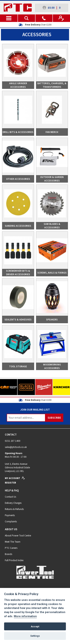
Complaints (11, 521)
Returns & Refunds (14, 509)
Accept (35, 626)
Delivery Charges (13, 503)
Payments (10, 515)
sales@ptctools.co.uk (16, 447)
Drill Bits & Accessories (18, 132)
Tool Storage (18, 366)
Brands (8, 554)
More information (25, 616)
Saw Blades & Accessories (52, 226)
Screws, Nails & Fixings (52, 273)
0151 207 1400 (13, 441)
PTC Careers (11, 548)
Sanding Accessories (18, 226)
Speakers (52, 320)
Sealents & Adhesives (18, 320)
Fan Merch (52, 132)
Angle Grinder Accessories (18, 85)
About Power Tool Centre (18, 536)
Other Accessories (18, 179)
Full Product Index (14, 560)
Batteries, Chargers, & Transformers (52, 85)
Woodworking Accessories (52, 366)
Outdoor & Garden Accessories (52, 179)
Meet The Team (13, 542)
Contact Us (10, 497)
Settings (35, 636)
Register (10, 483)
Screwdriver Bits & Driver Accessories (18, 273)
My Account (15, 478)
